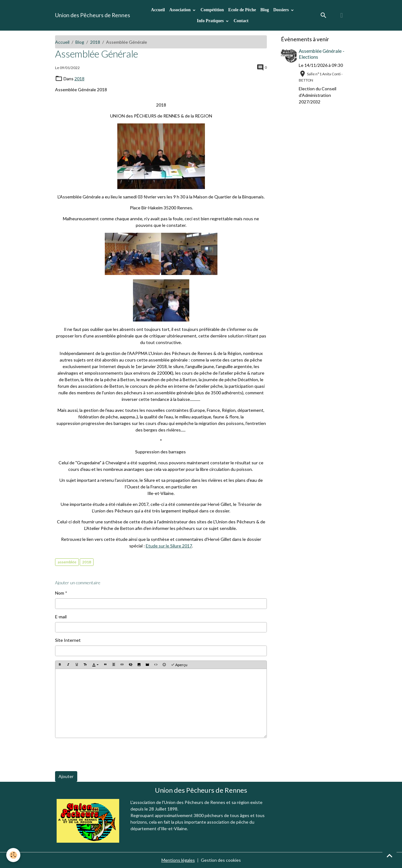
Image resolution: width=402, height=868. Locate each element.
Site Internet (68, 640)
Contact (241, 21)
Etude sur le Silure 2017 (169, 546)
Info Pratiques (211, 21)
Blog (265, 10)
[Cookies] (13, 855)
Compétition (212, 10)
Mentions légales (178, 860)
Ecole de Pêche (242, 10)
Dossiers (281, 10)
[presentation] (103, 755)
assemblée (67, 562)
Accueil (158, 10)
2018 (95, 42)
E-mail (61, 617)
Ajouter (66, 776)
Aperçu (179, 665)
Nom (60, 593)
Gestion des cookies (221, 860)
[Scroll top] (389, 856)
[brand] (93, 15)
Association (181, 10)
